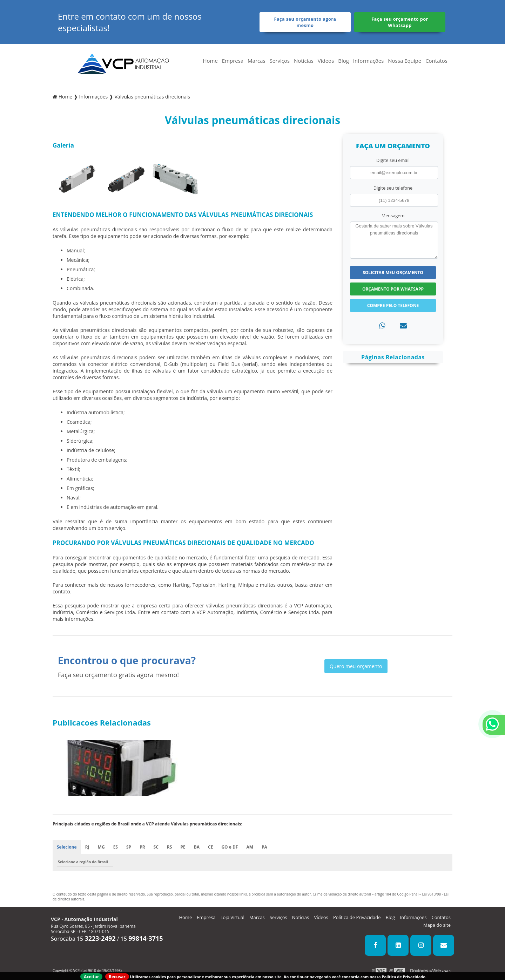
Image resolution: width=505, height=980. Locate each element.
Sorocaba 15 (83, 939)
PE (183, 847)
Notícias (304, 61)
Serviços (280, 61)
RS (170, 847)
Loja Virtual (233, 917)
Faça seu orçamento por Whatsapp (400, 22)
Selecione (67, 847)
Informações (369, 61)
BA (197, 847)
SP (129, 847)
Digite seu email (393, 160)
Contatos (436, 61)
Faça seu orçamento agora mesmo (305, 22)
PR (142, 847)
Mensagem (393, 216)
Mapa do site (437, 925)
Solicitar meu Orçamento (393, 273)
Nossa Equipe (405, 61)
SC (156, 847)
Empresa (233, 61)
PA (264, 847)
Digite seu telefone (393, 188)
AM (250, 847)
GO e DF (230, 847)
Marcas (257, 61)
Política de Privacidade (357, 917)
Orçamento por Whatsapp (393, 289)
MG (101, 847)
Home (210, 61)
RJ (87, 847)
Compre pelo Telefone (393, 305)
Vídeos (326, 61)
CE (210, 847)
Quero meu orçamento (356, 666)
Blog (344, 61)
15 (142, 939)
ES (116, 847)
